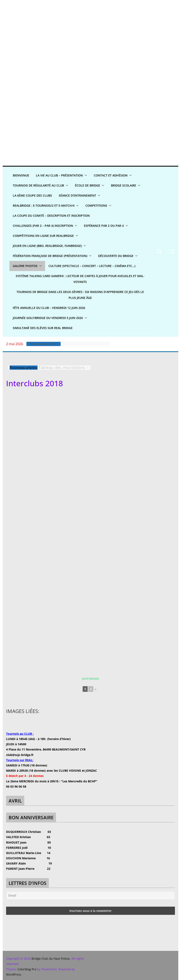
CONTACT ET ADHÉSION (111, 175)
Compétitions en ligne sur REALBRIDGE (43, 236)
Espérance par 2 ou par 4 (104, 226)
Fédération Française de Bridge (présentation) (50, 256)
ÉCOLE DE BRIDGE (87, 185)
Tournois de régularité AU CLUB (38, 185)
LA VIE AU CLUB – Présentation (59, 175)
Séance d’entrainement (77, 195)
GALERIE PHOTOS (25, 266)
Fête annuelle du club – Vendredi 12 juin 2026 (49, 308)
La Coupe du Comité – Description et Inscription (51, 216)
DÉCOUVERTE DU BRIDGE (116, 256)
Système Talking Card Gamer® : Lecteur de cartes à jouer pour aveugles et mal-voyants (80, 279)
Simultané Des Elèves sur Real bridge (43, 328)
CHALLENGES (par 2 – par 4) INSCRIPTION (43, 226)
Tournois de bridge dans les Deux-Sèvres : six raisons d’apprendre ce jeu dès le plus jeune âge (80, 295)
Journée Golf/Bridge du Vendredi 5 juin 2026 (48, 318)
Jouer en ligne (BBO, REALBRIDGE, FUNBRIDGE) (47, 246)
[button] (85, 175)
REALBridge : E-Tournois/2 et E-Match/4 (44, 205)
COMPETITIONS (96, 205)
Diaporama (91, 679)
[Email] (90, 896)
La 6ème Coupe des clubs (32, 195)
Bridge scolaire (124, 185)
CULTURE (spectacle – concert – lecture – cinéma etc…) (92, 266)
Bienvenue (21, 175)
